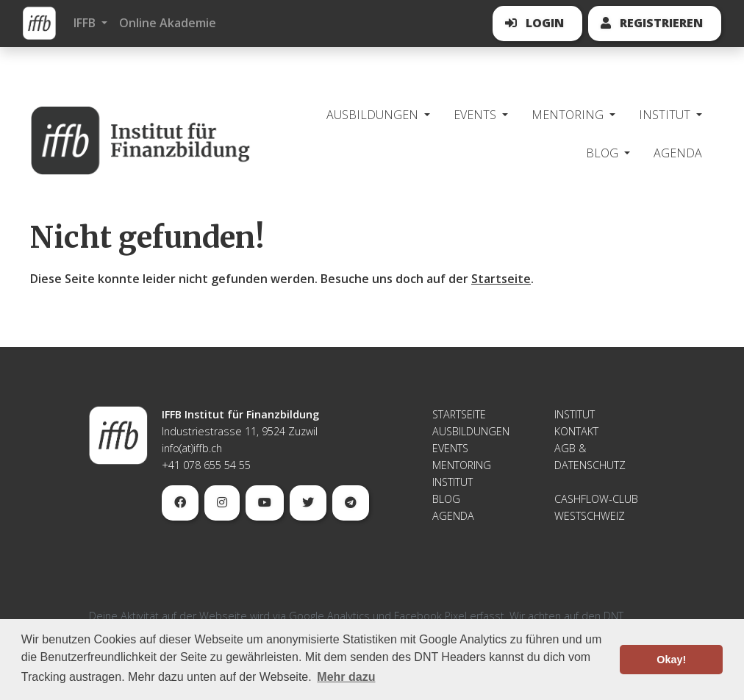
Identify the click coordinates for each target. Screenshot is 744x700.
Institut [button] (666, 115)
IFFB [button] (86, 23)
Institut (453, 482)
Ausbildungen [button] (374, 115)
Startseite (501, 279)
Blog (446, 499)
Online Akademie (168, 23)
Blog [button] (604, 153)
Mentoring (462, 465)
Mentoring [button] (569, 115)
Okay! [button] (671, 660)
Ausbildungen (471, 431)
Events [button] (476, 115)
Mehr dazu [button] (346, 677)
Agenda (678, 153)
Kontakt (576, 431)
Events (450, 448)
